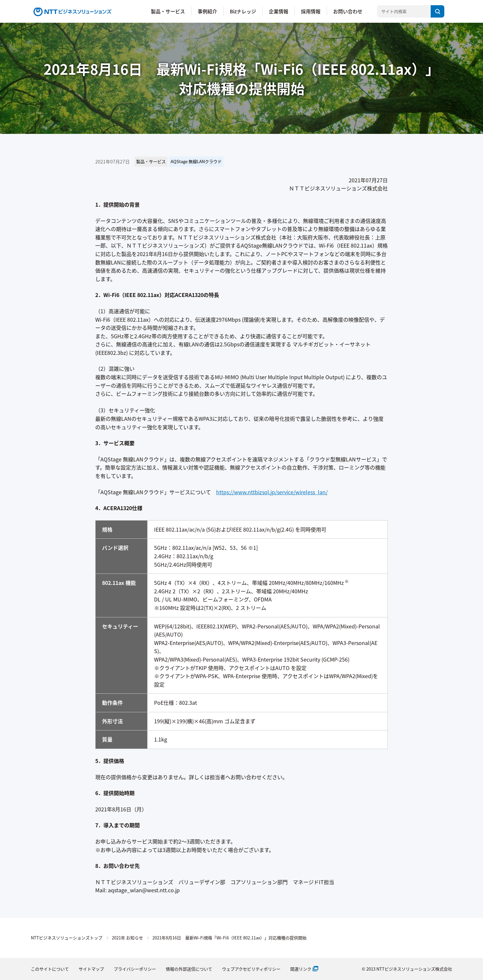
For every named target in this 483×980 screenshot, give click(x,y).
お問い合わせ (348, 11)
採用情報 (311, 11)
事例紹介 (207, 11)
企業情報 (279, 11)
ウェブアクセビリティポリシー (251, 969)
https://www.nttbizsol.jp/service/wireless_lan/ (272, 492)
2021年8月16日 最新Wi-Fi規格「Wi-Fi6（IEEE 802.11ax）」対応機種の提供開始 (229, 938)
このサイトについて (50, 969)
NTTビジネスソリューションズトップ (67, 938)
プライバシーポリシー (135, 969)
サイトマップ (91, 969)
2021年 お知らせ (127, 938)
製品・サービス (168, 11)
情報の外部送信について (189, 969)
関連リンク (301, 969)
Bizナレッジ (243, 11)
